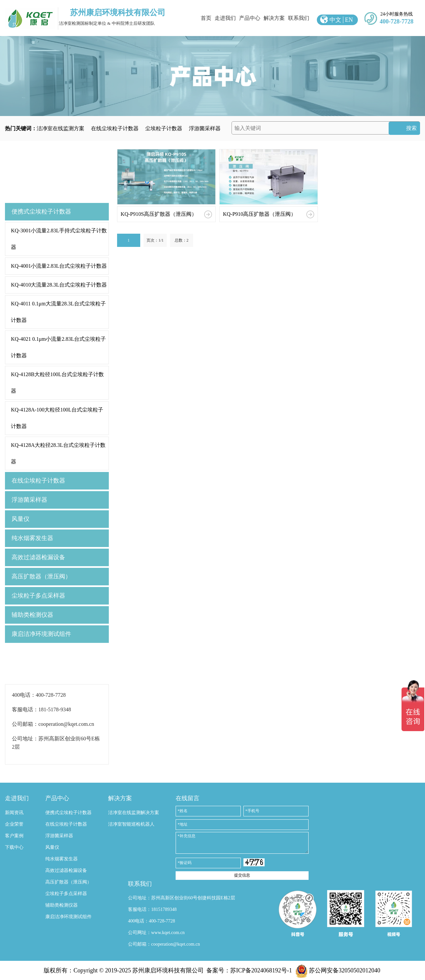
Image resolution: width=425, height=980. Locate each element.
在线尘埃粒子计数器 (115, 128)
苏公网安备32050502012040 (338, 970)
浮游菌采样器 (205, 128)
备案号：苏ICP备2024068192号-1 (249, 970)
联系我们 (299, 18)
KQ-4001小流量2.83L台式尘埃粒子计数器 (59, 266)
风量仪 (21, 519)
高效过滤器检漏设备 (38, 557)
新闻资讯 (14, 813)
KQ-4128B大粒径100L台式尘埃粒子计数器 (57, 383)
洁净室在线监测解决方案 (134, 813)
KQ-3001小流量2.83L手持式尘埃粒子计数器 (59, 239)
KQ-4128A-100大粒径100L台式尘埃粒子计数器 (57, 418)
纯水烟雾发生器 (32, 538)
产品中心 (250, 18)
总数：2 (182, 240)
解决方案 (274, 18)
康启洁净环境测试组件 (41, 634)
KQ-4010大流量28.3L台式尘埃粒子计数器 (59, 285)
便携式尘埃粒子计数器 (41, 212)
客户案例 (14, 836)
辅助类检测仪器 (32, 615)
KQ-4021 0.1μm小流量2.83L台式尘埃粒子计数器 (58, 347)
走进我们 (225, 18)
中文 (335, 20)
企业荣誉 (14, 824)
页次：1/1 (155, 240)
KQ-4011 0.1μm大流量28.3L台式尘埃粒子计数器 (58, 312)
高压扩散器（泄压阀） (41, 576)
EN (349, 20)
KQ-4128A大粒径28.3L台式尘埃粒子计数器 (58, 453)
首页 (206, 18)
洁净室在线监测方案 (61, 128)
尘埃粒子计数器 (164, 128)
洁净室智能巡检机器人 (131, 824)
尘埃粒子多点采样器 (38, 596)
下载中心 (14, 847)
